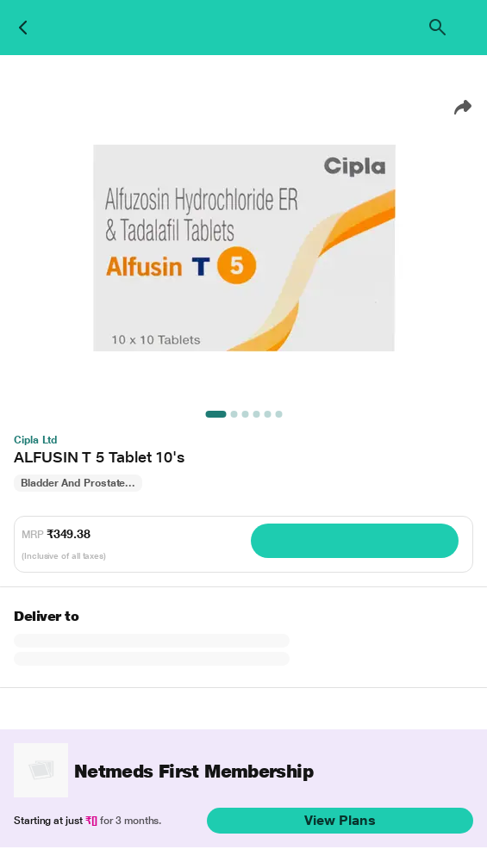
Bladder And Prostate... (78, 483)
